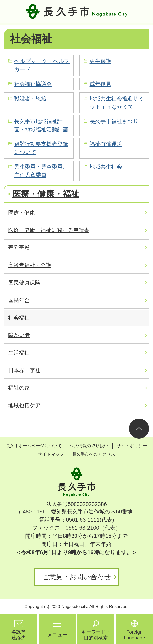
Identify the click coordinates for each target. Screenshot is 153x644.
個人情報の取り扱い (89, 446)
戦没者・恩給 (30, 98)
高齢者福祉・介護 (30, 265)
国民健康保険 (24, 283)
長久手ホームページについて (34, 446)
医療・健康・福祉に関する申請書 (49, 230)
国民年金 (19, 300)
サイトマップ (51, 454)
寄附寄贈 (19, 248)
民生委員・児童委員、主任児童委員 (41, 171)
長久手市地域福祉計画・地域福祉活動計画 (41, 125)
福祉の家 (19, 388)
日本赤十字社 (24, 370)
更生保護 (100, 61)
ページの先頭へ (139, 429)
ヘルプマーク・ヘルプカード (42, 65)
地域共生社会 (106, 167)
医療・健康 (22, 213)
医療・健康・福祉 (46, 194)
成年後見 (100, 84)
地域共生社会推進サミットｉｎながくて (117, 103)
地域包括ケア (25, 405)
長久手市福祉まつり (114, 121)
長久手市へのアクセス (94, 454)
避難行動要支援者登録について (41, 148)
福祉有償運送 (106, 144)
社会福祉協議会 (33, 84)
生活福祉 (19, 353)
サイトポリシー (132, 446)
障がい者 (19, 335)
